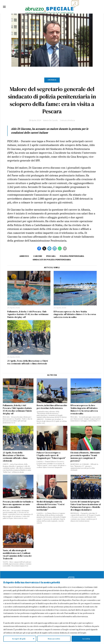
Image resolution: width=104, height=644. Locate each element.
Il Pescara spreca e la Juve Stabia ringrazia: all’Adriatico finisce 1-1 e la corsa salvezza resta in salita (75, 314)
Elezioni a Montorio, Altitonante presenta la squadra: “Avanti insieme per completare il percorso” (85, 457)
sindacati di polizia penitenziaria (52, 260)
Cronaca (52, 80)
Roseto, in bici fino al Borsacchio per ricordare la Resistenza (52, 407)
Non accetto (54, 639)
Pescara (51, 256)
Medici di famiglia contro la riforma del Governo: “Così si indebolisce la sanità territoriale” (51, 506)
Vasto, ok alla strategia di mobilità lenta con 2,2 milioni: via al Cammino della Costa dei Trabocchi (17, 555)
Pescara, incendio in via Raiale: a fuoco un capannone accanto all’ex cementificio (18, 504)
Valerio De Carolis (50, 120)
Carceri (38, 256)
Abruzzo (24, 256)
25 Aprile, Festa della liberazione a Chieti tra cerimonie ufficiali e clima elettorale (28, 362)
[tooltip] (39, 248)
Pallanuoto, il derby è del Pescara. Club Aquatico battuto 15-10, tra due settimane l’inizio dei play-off (28, 314)
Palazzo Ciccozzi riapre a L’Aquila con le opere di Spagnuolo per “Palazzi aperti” (51, 455)
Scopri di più (19, 639)
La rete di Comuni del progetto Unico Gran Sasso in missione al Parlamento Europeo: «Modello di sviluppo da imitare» (86, 506)
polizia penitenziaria (72, 256)
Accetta (86, 639)
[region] (52, 611)
